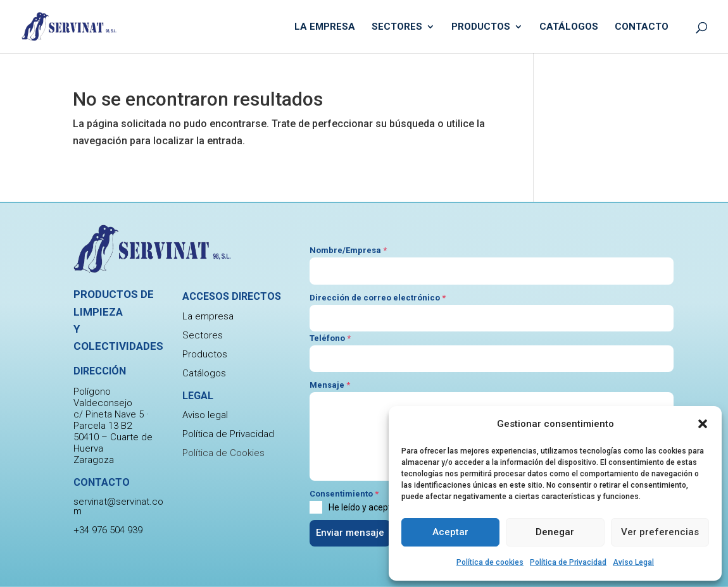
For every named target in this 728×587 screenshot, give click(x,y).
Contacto (642, 27)
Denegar (555, 532)
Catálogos (569, 27)
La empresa (325, 27)
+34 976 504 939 (108, 530)
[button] (703, 424)
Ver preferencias (660, 532)
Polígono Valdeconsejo (103, 397)
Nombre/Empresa (348, 250)
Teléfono (330, 338)
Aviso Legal (633, 562)
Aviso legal (205, 415)
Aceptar (450, 532)
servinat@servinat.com (118, 506)
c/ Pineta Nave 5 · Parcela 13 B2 (111, 420)
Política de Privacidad (568, 562)
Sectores (397, 27)
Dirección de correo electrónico (378, 298)
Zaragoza (94, 460)
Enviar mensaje (350, 533)
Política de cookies (490, 562)
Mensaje (330, 385)
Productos (481, 27)
